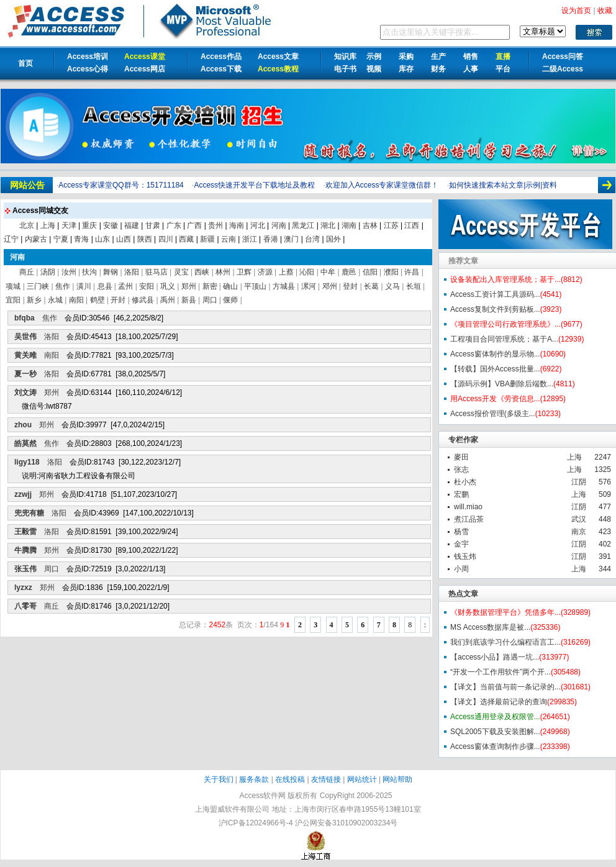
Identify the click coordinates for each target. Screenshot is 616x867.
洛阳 (132, 272)
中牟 (328, 272)
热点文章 (463, 594)
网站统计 (362, 779)
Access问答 (563, 57)
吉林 (370, 225)
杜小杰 (465, 482)
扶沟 (89, 272)
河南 (279, 225)
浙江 (250, 239)
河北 (258, 225)
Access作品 (221, 57)
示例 (374, 57)
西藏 (186, 239)
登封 (350, 286)
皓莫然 (25, 443)
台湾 (312, 239)
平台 (503, 69)
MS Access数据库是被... (490, 627)
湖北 (328, 225)
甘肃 (153, 225)
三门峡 (38, 286)
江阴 (579, 482)
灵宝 (181, 272)
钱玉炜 (465, 556)
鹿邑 (349, 272)
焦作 (63, 286)
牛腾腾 (25, 550)
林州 (223, 272)
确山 (230, 286)
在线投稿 (290, 779)
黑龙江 (303, 225)
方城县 (284, 286)
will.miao (468, 507)
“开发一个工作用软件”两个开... (500, 672)
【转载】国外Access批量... (495, 369)
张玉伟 (25, 569)
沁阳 (307, 272)
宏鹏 (461, 494)
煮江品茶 (469, 519)
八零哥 (25, 606)
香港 (271, 239)
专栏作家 (463, 440)
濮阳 (391, 272)
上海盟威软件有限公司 (232, 809)
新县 (189, 300)
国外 (333, 239)
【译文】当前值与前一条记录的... (505, 687)
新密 (210, 286)
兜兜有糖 (29, 513)
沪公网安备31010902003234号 (346, 823)
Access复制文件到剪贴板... (495, 309)
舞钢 (111, 272)
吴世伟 (25, 337)
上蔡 (286, 272)
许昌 (412, 272)
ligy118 (27, 462)
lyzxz (23, 588)
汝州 (69, 272)
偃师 (230, 300)
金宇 (461, 544)
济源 (265, 272)
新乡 (34, 300)
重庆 (89, 225)
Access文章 (278, 57)
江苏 (391, 225)
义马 (392, 286)
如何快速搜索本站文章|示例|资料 (503, 185)
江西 (412, 225)
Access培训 (88, 57)
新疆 (207, 239)
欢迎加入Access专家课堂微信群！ (382, 185)
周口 (210, 300)
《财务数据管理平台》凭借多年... (505, 612)
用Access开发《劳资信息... (495, 399)
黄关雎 (25, 355)
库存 (406, 69)
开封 (118, 300)
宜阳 (13, 300)
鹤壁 (97, 300)
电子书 (345, 69)
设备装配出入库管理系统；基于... (505, 279)
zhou (23, 425)
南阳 (76, 300)
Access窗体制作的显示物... (495, 354)
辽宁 (11, 239)
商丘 (27, 272)
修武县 (143, 300)
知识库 (345, 57)
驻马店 (156, 272)
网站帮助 (397, 779)
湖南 (349, 225)
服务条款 (254, 779)
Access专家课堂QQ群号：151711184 (121, 185)
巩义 (168, 286)
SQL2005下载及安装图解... (495, 732)
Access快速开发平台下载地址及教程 (254, 185)
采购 (406, 57)
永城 (55, 300)
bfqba (25, 318)
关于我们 (219, 779)
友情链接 (326, 779)
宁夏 (61, 239)
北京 (27, 225)
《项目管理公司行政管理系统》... (505, 324)
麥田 (461, 457)
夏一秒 (25, 374)
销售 (471, 57)
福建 (132, 225)
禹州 (168, 300)
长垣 (414, 286)
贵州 (215, 225)
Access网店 (145, 69)
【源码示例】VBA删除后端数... (502, 384)
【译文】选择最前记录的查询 (499, 702)
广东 (174, 225)
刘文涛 (25, 393)
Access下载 (221, 69)
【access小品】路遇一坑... (495, 657)
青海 (81, 239)
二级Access (563, 69)
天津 (69, 225)
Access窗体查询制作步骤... (495, 747)
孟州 (125, 286)
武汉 (579, 519)
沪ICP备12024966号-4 (256, 823)
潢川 (84, 286)
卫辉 (244, 272)
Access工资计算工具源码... (495, 294)
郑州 (189, 286)
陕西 (145, 239)
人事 (471, 69)
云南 (229, 239)
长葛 (371, 286)
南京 (579, 532)
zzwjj (23, 494)
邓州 (330, 286)
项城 (13, 286)
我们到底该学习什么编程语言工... (505, 642)
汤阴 (48, 272)
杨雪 (461, 532)
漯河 (309, 286)
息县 (105, 286)
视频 (374, 69)
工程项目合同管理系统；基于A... (504, 339)
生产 (438, 57)
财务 (438, 69)
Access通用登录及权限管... (495, 717)
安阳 (147, 286)
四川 (166, 239)
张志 (461, 470)
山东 (102, 239)
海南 (237, 225)
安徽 (111, 225)
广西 (194, 225)
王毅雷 (25, 532)
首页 (25, 63)
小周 (461, 569)
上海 (574, 457)
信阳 (370, 272)
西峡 (202, 272)
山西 (124, 239)
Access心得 (88, 69)
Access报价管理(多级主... (493, 414)
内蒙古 (36, 239)
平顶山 (255, 286)
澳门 (291, 239)
